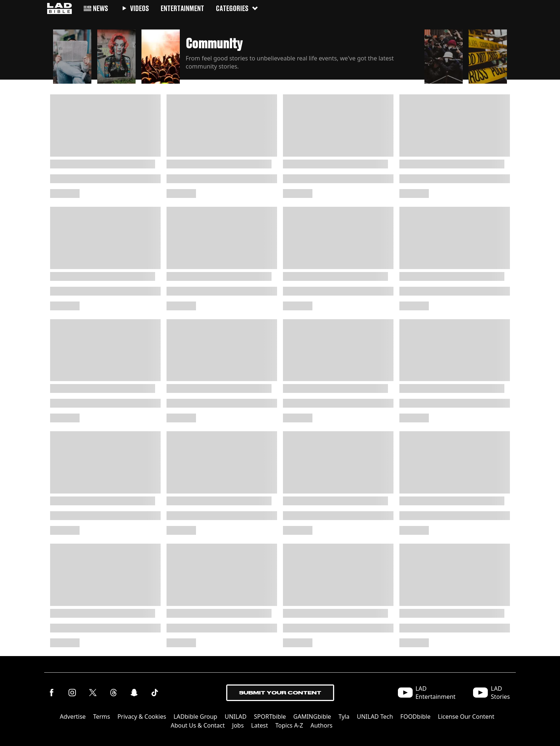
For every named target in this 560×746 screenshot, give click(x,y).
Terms (102, 717)
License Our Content (466, 717)
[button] (72, 55)
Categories (237, 8)
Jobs (238, 725)
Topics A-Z (289, 725)
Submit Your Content (280, 693)
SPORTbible (270, 717)
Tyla (344, 717)
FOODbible (416, 717)
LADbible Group (195, 717)
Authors (322, 725)
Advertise (73, 717)
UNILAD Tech (375, 717)
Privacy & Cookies (142, 717)
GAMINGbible (312, 717)
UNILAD (236, 717)
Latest (260, 725)
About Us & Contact (198, 725)
